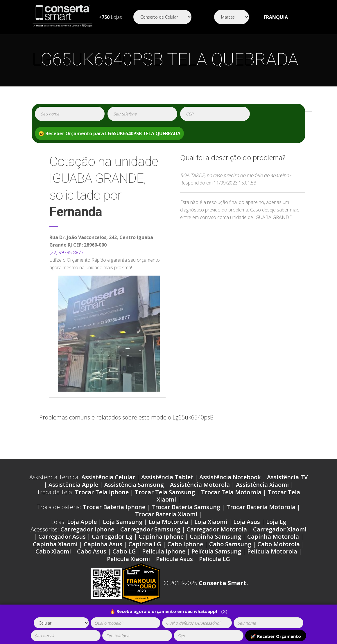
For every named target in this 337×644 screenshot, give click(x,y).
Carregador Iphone (87, 529)
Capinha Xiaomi (55, 544)
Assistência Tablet (167, 477)
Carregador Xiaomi (280, 529)
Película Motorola (272, 551)
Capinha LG (145, 544)
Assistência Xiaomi (262, 485)
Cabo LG (124, 551)
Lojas (110, 17)
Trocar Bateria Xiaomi (166, 514)
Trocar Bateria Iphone (114, 507)
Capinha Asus (103, 544)
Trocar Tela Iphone (102, 492)
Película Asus (174, 559)
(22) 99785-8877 (67, 252)
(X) (224, 611)
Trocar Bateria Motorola (261, 507)
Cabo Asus (92, 551)
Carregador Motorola (217, 529)
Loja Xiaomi (211, 522)
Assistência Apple (73, 485)
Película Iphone (164, 551)
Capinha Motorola (273, 537)
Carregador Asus (62, 537)
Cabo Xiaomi (53, 551)
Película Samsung (216, 551)
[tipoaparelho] (61, 623)
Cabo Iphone (185, 544)
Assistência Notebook (230, 477)
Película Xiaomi (128, 559)
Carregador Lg (112, 537)
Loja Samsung (123, 522)
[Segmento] (162, 17)
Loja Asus (247, 522)
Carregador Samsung (150, 529)
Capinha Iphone (161, 537)
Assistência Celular (108, 477)
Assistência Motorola (200, 485)
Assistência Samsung (134, 485)
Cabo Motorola (279, 544)
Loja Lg (276, 522)
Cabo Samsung (230, 544)
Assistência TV (287, 477)
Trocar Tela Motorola (231, 492)
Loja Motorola (168, 522)
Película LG (215, 559)
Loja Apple (82, 522)
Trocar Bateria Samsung (186, 507)
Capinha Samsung (215, 537)
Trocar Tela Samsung (165, 492)
